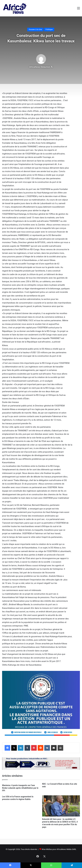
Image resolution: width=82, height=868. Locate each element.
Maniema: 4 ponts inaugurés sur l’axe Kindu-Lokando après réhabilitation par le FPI (20, 788)
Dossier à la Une (35, 29)
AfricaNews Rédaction (40, 67)
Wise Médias (47, 849)
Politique (49, 29)
